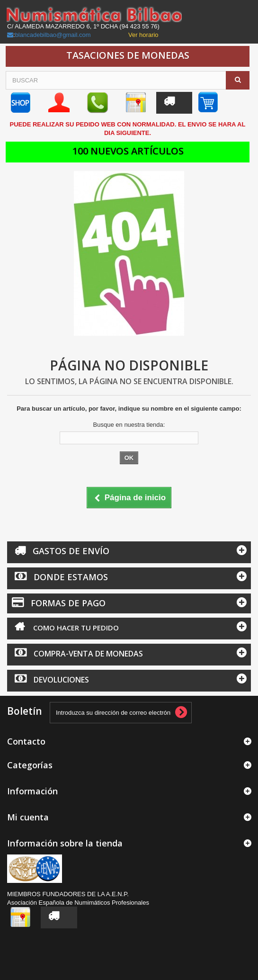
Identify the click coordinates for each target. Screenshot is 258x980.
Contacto (26, 741)
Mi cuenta (28, 817)
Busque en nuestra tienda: (129, 425)
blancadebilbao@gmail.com (53, 35)
